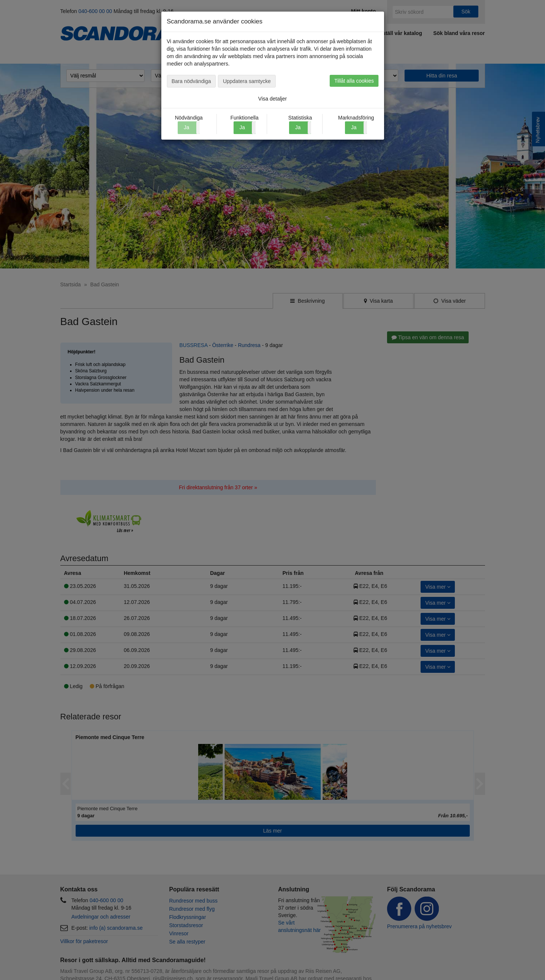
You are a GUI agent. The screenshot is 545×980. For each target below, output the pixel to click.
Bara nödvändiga (191, 81)
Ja (242, 127)
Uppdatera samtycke (247, 81)
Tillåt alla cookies (354, 81)
